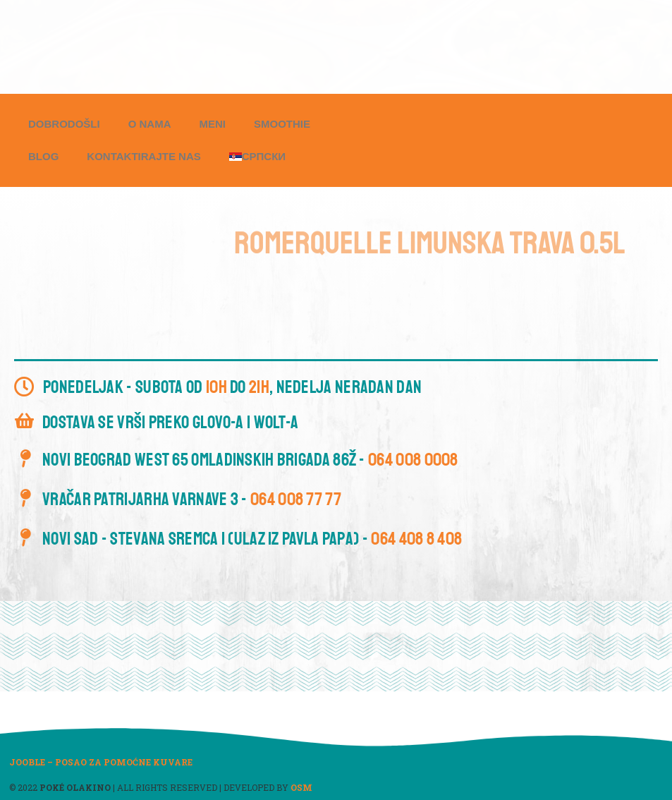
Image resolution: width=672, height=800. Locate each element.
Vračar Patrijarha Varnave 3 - (192, 499)
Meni (213, 124)
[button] (270, 43)
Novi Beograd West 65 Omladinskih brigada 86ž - (250, 460)
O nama (150, 124)
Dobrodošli (64, 124)
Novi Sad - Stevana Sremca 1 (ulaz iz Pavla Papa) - (252, 539)
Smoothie (282, 124)
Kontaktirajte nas (143, 156)
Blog (43, 156)
